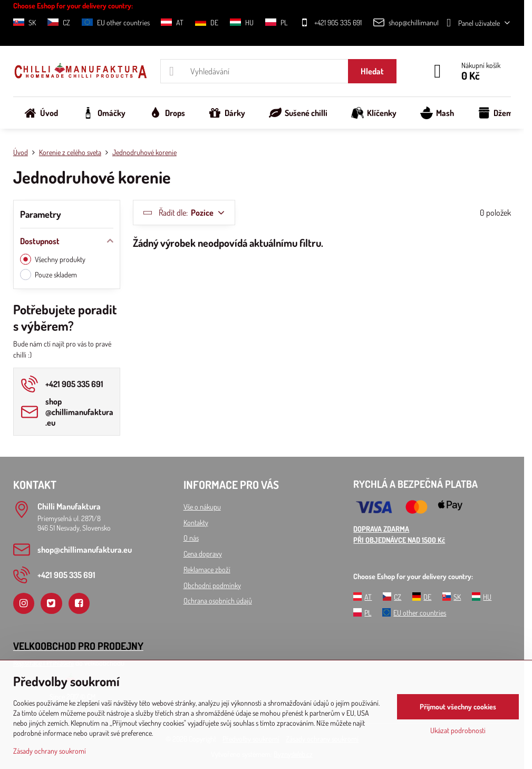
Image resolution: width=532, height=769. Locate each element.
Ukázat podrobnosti (458, 730)
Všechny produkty (53, 259)
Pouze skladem (49, 275)
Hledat (372, 71)
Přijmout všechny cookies (458, 706)
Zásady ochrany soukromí (50, 751)
